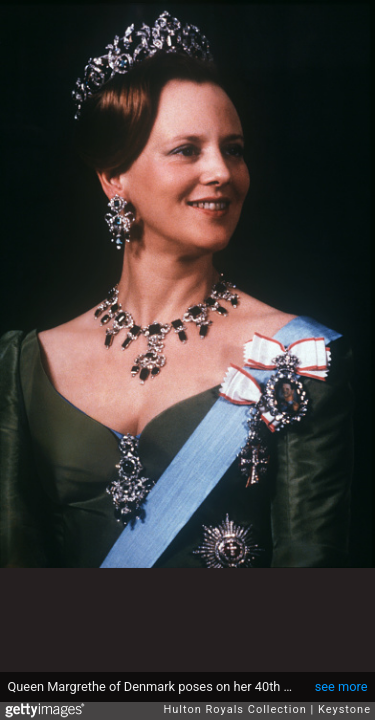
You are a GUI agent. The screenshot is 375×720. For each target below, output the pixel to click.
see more (341, 686)
